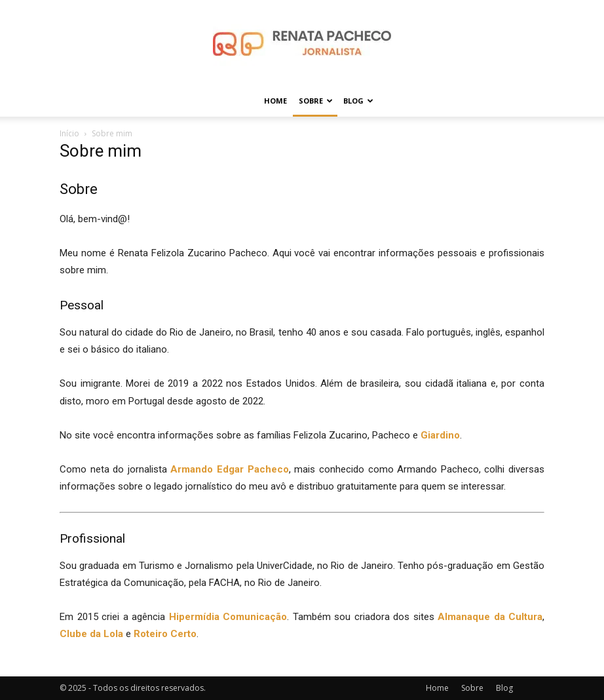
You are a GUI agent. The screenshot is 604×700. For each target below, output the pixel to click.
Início (69, 133)
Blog (358, 101)
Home (275, 101)
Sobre (316, 101)
